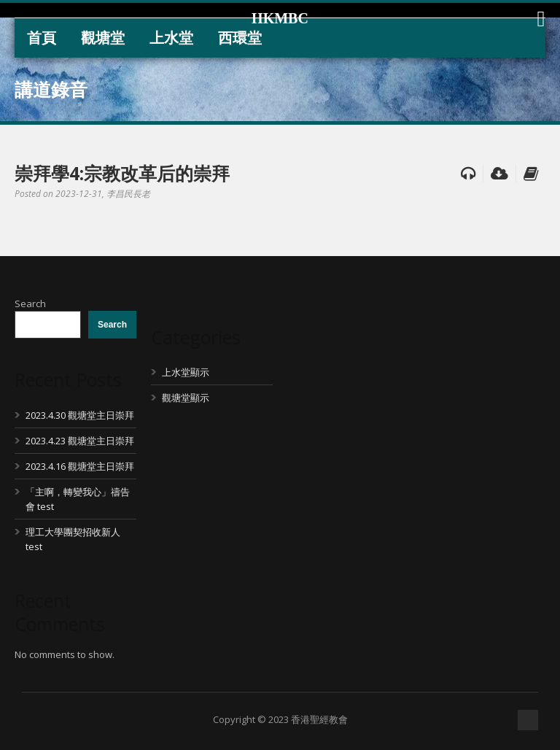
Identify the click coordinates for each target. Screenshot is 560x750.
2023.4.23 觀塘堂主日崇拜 (80, 441)
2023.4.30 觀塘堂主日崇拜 (80, 415)
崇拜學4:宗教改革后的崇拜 (122, 173)
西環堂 (240, 38)
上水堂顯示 (186, 372)
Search (30, 304)
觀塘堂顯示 (186, 398)
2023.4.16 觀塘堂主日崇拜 (80, 466)
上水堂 (171, 38)
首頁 (42, 38)
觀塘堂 (103, 38)
